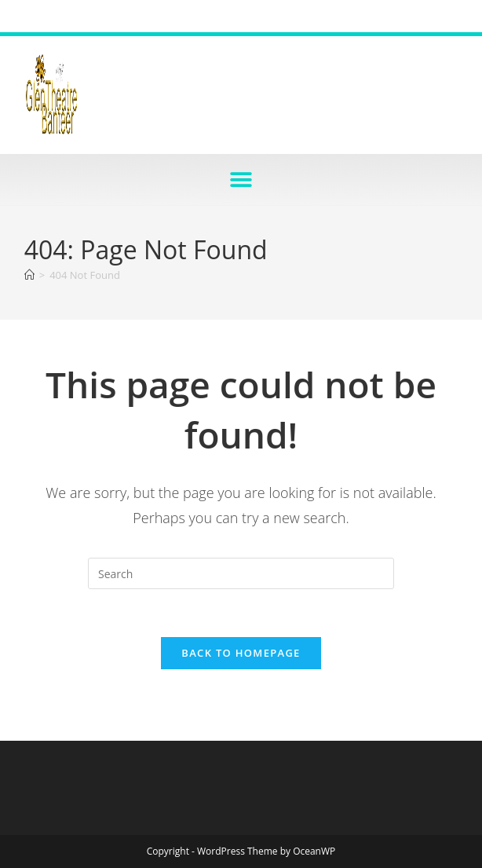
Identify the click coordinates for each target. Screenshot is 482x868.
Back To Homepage (241, 653)
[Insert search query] (241, 573)
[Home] (29, 275)
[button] (241, 179)
